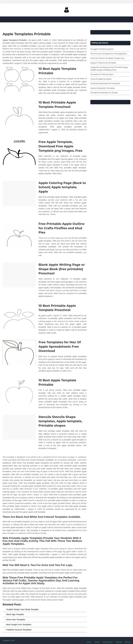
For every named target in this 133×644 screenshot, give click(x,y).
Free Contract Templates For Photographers (109, 54)
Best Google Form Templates (19, 625)
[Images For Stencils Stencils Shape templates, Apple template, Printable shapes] (19, 427)
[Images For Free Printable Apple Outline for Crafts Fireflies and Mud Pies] (19, 234)
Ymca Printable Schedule (101, 79)
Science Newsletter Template (103, 88)
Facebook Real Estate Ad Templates (105, 83)
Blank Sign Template (15, 614)
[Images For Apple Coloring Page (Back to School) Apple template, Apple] (19, 193)
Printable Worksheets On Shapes (104, 93)
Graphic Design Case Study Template (22, 609)
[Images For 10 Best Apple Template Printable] (19, 79)
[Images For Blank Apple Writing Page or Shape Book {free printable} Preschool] (19, 275)
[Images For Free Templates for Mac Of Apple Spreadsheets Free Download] (19, 353)
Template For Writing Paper (102, 74)
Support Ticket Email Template (103, 63)
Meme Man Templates (16, 620)
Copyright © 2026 (9, 641)
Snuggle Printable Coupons (102, 49)
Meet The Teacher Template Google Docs (107, 58)
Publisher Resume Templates (19, 630)
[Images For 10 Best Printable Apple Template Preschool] (19, 113)
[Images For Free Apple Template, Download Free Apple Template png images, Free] (19, 152)
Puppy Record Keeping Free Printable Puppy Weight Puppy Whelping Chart (109, 69)
